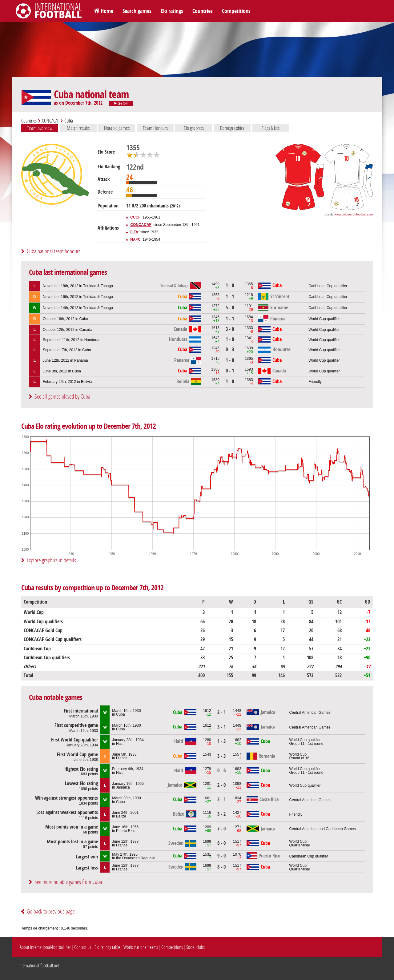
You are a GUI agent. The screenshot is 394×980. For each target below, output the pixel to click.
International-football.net (39, 966)
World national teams (141, 947)
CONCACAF (50, 121)
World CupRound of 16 (299, 756)
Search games (137, 11)
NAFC (135, 239)
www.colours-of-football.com (354, 214)
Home (107, 11)
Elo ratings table (107, 947)
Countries (203, 11)
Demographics (232, 128)
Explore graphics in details (51, 560)
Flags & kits (271, 128)
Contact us (83, 947)
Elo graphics (194, 128)
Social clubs (195, 947)
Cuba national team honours (54, 251)
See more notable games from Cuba (68, 882)
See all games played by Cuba (62, 397)
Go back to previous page (51, 912)
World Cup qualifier (324, 319)
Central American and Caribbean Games (323, 829)
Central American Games (310, 713)
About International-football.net (45, 947)
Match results (78, 128)
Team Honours (155, 128)
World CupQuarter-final (300, 843)
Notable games (117, 128)
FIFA (134, 232)
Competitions (236, 11)
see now (121, 103)
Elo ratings (172, 11)
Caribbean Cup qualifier (328, 286)
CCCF (135, 217)
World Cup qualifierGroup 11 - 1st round (306, 742)
